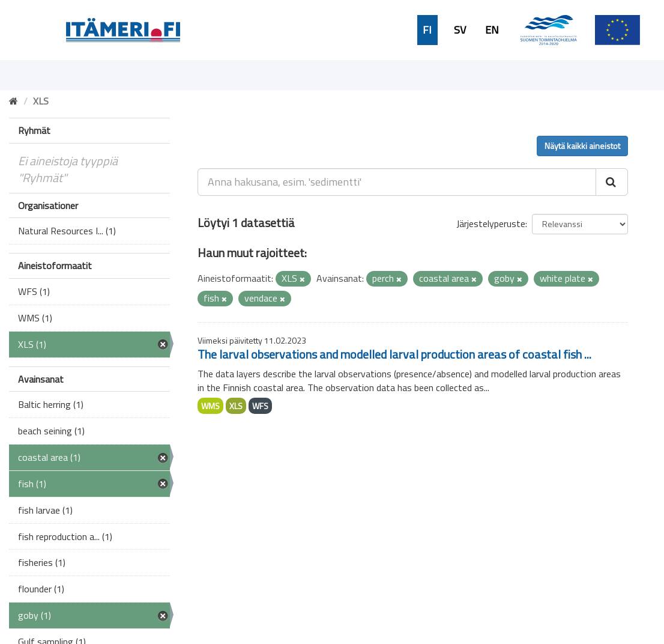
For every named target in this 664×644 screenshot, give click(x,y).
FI (427, 30)
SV (460, 30)
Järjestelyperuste (491, 223)
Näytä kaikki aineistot (582, 146)
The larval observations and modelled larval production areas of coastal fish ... (394, 354)
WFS (260, 406)
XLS (236, 406)
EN (492, 30)
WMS (210, 406)
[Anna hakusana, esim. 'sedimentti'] (397, 182)
